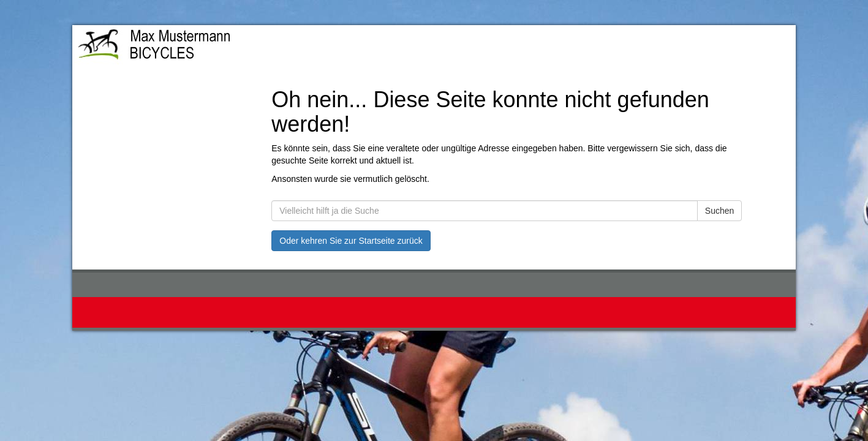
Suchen (719, 211)
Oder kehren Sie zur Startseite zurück (351, 241)
